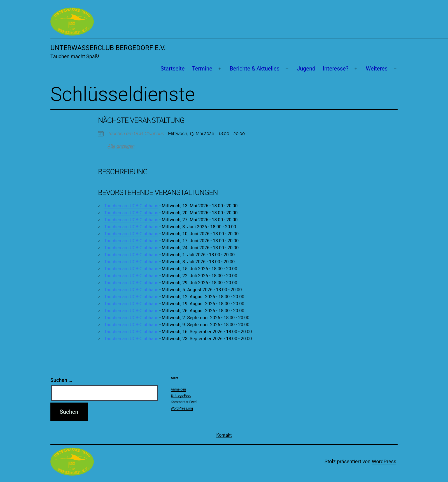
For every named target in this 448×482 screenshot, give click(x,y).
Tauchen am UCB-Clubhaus (136, 134)
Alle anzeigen (121, 146)
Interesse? (336, 69)
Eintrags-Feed (181, 396)
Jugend (306, 69)
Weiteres (377, 69)
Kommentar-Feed (184, 402)
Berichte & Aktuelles (255, 69)
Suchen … (61, 380)
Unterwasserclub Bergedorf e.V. (108, 48)
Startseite (172, 69)
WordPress (384, 461)
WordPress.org (182, 408)
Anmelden (178, 389)
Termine (202, 69)
